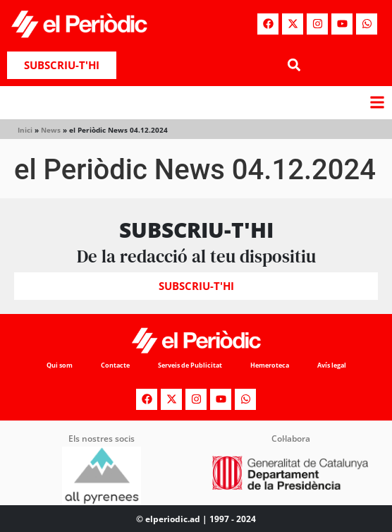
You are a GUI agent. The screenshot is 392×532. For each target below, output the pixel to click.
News (51, 130)
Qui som (60, 365)
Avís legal (332, 365)
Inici (25, 130)
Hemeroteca (270, 365)
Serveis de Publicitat (190, 365)
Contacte (115, 365)
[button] (294, 65)
